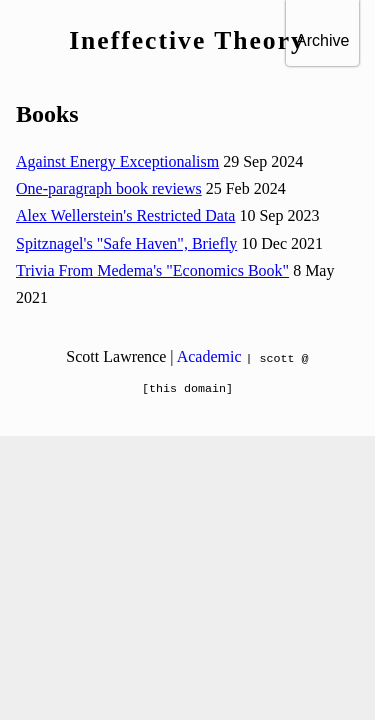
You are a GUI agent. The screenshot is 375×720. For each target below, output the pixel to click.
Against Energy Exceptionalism (117, 161)
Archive (322, 40)
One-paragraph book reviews (109, 188)
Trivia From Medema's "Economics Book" (152, 270)
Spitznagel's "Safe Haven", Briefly (126, 243)
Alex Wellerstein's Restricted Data (125, 215)
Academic (209, 356)
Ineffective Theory (187, 40)
